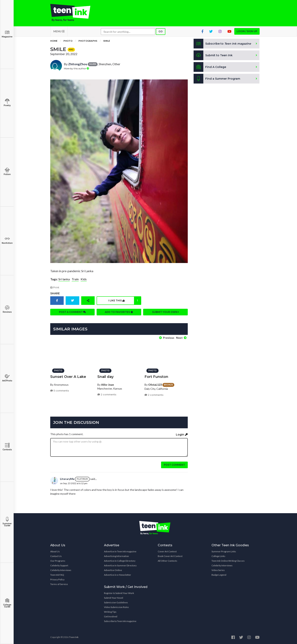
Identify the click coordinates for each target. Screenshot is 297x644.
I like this (125, 301)
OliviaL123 (155, 385)
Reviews (7, 309)
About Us (55, 551)
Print (55, 287)
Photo (68, 41)
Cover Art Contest (167, 551)
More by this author (76, 68)
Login (182, 435)
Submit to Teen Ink (213, 55)
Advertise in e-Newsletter (118, 575)
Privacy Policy (57, 579)
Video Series (218, 570)
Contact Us (56, 556)
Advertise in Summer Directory (120, 565)
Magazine (7, 34)
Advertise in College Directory (120, 561)
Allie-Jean (108, 385)
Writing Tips (110, 612)
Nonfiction (7, 240)
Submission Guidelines (116, 602)
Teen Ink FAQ (57, 575)
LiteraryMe (67, 479)
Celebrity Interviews (61, 570)
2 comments (107, 395)
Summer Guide (7, 522)
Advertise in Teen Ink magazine (120, 551)
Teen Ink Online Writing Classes (228, 561)
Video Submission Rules (116, 607)
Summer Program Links (224, 551)
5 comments (60, 391)
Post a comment (72, 312)
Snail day (105, 377)
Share (55, 293)
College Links (218, 556)
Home (54, 41)
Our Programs (58, 561)
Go (161, 31)
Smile (107, 41)
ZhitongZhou (78, 64)
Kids (84, 279)
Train (75, 279)
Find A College (210, 67)
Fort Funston (156, 377)
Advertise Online (113, 570)
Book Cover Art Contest (170, 556)
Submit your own (166, 312)
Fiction (7, 172)
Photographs (88, 41)
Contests (7, 447)
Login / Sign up (247, 31)
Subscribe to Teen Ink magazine (120, 621)
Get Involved (111, 616)
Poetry (7, 103)
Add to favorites (119, 312)
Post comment (174, 465)
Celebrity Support (59, 565)
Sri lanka (64, 279)
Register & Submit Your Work (119, 593)
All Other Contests (167, 561)
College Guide (7, 603)
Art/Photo (7, 378)
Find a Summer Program (217, 79)
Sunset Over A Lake (68, 377)
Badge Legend (219, 575)
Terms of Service (59, 584)
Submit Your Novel (114, 598)
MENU (59, 31)
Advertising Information (116, 556)
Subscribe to (222, 44)
